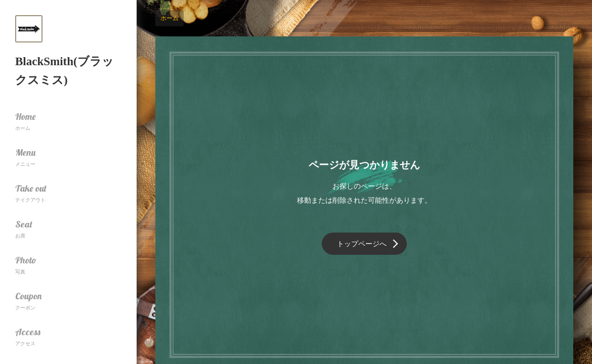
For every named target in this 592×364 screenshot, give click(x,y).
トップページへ (362, 244)
